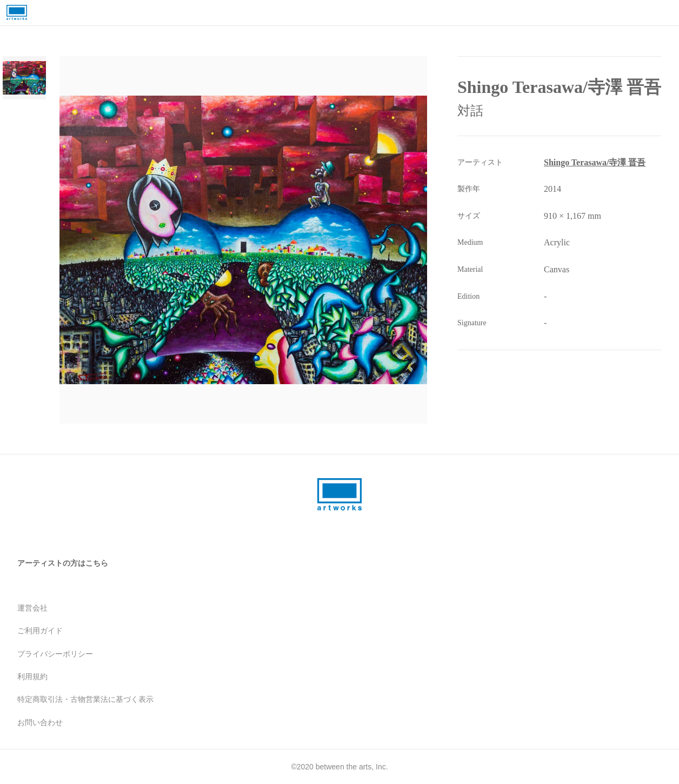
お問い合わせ (40, 722)
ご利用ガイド (40, 631)
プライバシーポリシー (55, 654)
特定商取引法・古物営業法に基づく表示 (85, 699)
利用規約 (32, 676)
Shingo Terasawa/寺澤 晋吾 (595, 162)
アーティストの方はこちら (63, 563)
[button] (243, 240)
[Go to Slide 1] (24, 78)
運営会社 (32, 608)
